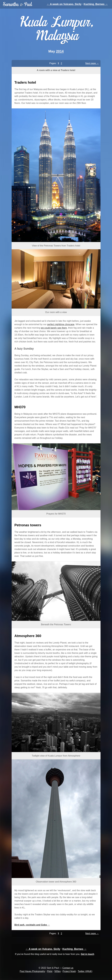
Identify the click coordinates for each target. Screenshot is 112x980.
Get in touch (87, 954)
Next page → (92, 63)
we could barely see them (54, 328)
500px (58, 971)
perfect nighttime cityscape (61, 324)
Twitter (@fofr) (85, 971)
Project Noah (69, 971)
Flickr (50, 971)
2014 (60, 51)
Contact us (68, 968)
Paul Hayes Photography (32, 971)
